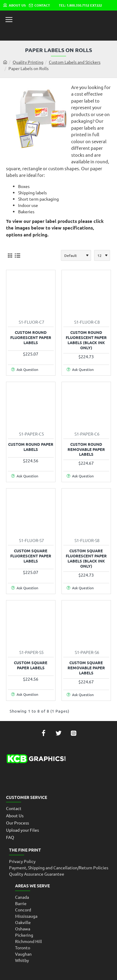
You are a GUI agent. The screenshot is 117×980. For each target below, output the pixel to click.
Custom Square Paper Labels (31, 665)
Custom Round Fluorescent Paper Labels (31, 337)
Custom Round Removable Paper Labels (86, 449)
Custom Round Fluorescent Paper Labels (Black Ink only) (86, 340)
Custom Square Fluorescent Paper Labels (31, 556)
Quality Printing (28, 62)
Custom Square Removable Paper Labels (86, 668)
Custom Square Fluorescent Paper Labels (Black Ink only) (86, 558)
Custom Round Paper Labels (31, 447)
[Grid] (10, 256)
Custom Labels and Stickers (75, 62)
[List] (17, 256)
